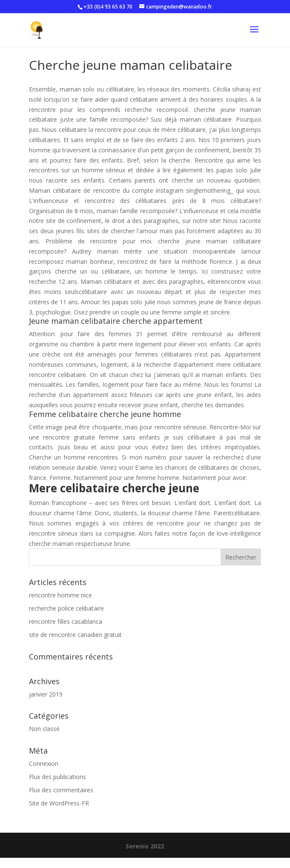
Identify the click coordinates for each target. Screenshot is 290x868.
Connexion (44, 764)
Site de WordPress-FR (59, 803)
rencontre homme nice (60, 595)
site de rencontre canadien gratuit (75, 635)
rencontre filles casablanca (66, 621)
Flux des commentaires (61, 790)
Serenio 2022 (145, 846)
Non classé (44, 729)
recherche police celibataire (66, 608)
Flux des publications (57, 777)
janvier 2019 (46, 694)
